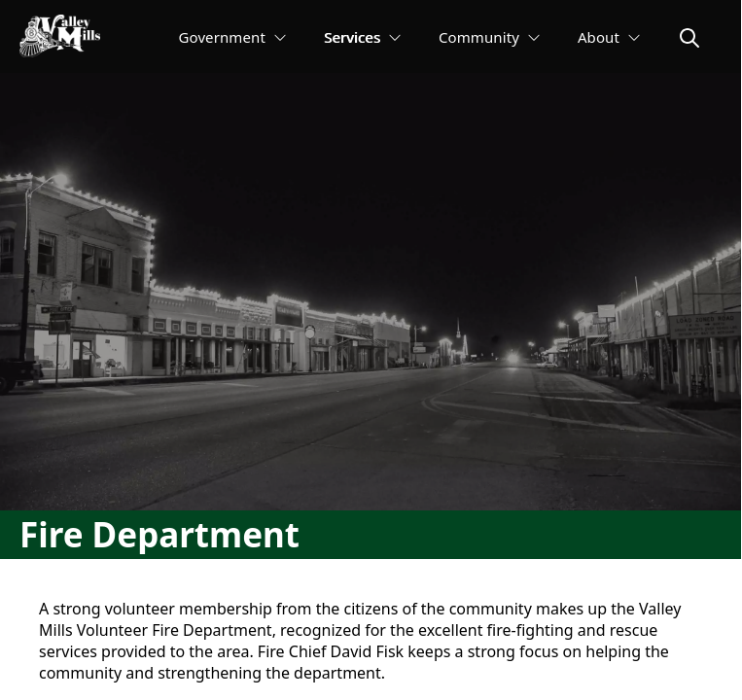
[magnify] (689, 38)
